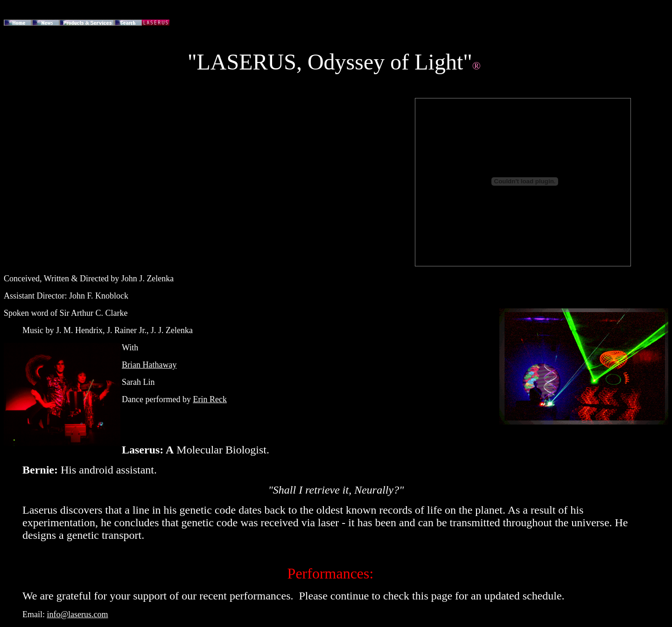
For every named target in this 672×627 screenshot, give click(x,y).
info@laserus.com (78, 614)
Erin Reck (210, 399)
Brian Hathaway (149, 365)
